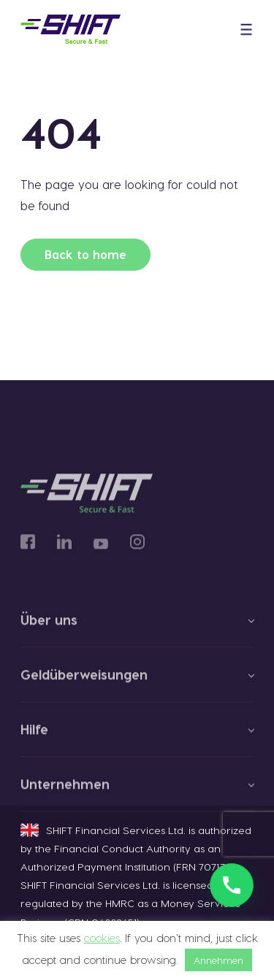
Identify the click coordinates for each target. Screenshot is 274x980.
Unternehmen (65, 790)
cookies (102, 938)
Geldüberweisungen (84, 680)
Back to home (85, 254)
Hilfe (34, 735)
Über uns (49, 625)
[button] (246, 30)
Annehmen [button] (218, 960)
